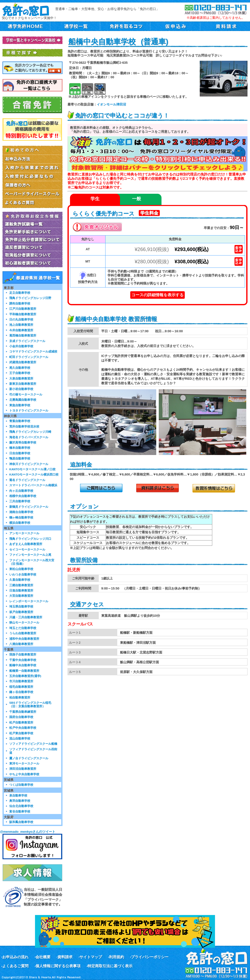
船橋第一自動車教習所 (24, 671)
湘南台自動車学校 (21, 512)
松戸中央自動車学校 (23, 728)
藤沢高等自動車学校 (23, 442)
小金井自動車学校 (21, 346)
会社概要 (43, 957)
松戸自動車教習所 (21, 722)
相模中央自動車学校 (23, 496)
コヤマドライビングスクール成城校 (33, 351)
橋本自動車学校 (20, 448)
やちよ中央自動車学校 (24, 774)
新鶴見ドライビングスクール (29, 507)
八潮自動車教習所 (21, 644)
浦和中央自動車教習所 (24, 639)
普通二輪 (87, 89)
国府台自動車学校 (21, 717)
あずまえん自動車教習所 (26, 544)
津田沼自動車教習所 (23, 769)
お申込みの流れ (15, 957)
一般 (136, 199)
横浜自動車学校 (20, 523)
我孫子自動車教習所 (23, 654)
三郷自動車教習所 (21, 585)
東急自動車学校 (20, 405)
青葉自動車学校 (20, 421)
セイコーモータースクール (27, 549)
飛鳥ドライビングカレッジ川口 (30, 539)
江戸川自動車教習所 (23, 309)
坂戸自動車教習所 (21, 612)
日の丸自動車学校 (21, 319)
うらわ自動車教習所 (23, 633)
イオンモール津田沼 (111, 104)
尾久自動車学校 (20, 368)
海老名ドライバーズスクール (29, 437)
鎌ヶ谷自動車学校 (21, 692)
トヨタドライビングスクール (29, 410)
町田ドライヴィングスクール (29, 357)
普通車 (75, 89)
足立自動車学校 (20, 293)
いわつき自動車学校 (23, 574)
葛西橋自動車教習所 (23, 335)
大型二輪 (100, 89)
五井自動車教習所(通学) (25, 676)
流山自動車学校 (20, 738)
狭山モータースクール (24, 622)
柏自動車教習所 (20, 697)
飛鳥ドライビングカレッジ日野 (30, 298)
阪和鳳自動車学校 (21, 822)
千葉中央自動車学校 (23, 660)
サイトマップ (91, 957)
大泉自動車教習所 (21, 378)
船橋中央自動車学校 (23, 665)
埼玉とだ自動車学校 (23, 628)
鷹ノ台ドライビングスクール (29, 758)
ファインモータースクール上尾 (30, 555)
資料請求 (65, 957)
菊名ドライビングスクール (27, 480)
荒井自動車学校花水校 (24, 426)
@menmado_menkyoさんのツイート (28, 832)
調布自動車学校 (20, 303)
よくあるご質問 (15, 966)
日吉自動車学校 (20, 453)
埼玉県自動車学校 (21, 606)
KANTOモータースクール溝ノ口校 (32, 469)
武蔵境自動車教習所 (23, 362)
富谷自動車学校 (20, 811)
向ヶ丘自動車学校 (21, 491)
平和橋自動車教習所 (23, 314)
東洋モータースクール (24, 763)
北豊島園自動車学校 (23, 400)
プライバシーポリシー (150, 957)
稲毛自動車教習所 (21, 687)
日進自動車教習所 (21, 590)
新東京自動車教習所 (23, 384)
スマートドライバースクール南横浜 (33, 485)
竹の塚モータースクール (26, 394)
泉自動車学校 (18, 795)
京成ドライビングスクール (27, 341)
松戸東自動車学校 (21, 733)
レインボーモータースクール (29, 601)
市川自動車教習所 (21, 681)
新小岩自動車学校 (21, 389)
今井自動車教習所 (21, 330)
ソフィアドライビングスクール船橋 (33, 744)
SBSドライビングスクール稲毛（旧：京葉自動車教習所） (30, 704)
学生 (95, 199)
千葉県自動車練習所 (23, 712)
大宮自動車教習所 (21, 596)
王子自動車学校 (20, 373)
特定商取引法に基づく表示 (110, 966)
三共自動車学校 (20, 501)
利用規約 (116, 957)
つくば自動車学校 (21, 785)
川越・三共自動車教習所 (26, 617)
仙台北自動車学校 (21, 806)
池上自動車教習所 (21, 325)
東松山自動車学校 (21, 569)
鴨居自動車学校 (20, 458)
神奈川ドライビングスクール (29, 464)
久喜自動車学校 (20, 580)
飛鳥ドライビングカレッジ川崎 (30, 432)
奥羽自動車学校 (20, 801)
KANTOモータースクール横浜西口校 (34, 474)
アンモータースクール (24, 533)
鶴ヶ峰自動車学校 (21, 517)
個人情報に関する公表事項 (58, 966)
